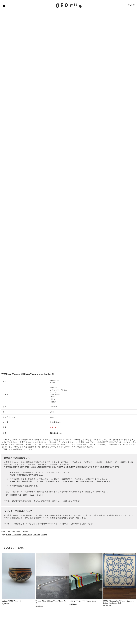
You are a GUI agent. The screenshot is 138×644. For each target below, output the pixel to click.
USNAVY (36, 535)
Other (13, 531)
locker (25, 535)
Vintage (44, 535)
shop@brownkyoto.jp (48, 524)
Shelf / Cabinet (22, 531)
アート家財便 (54, 462)
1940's (9, 535)
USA (30, 535)
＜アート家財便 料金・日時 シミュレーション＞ (24, 495)
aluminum (17, 535)
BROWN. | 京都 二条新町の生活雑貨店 (69, 5)
